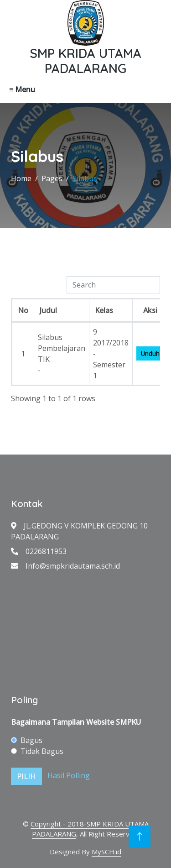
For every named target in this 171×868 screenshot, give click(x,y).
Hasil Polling (69, 775)
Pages (52, 178)
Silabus (85, 178)
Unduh (150, 353)
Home (21, 178)
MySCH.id (106, 852)
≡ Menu (22, 89)
